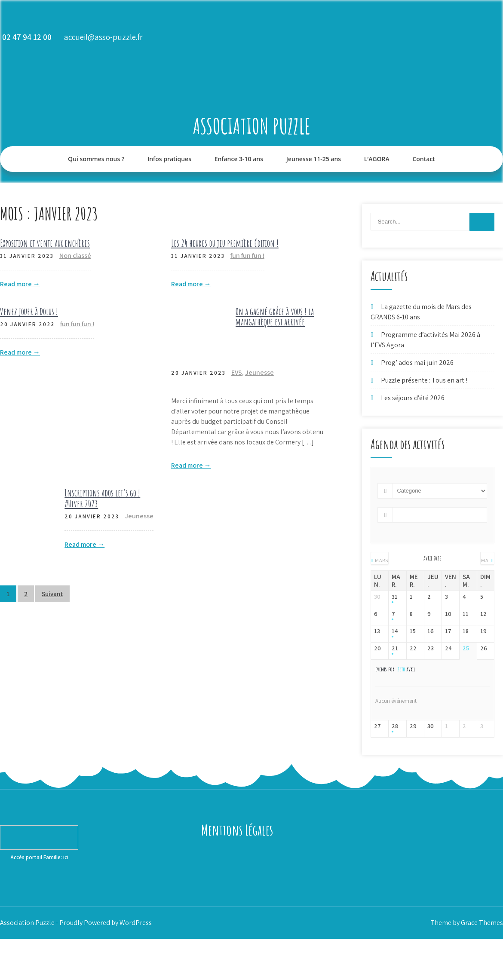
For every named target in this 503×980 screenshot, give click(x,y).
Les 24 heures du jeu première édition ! (225, 243)
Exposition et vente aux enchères (45, 243)
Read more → (20, 284)
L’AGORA (377, 159)
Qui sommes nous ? (96, 159)
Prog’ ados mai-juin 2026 (417, 363)
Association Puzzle (252, 126)
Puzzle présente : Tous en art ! (424, 380)
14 (395, 631)
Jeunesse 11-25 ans (314, 159)
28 (395, 726)
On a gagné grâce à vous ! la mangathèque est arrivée (275, 317)
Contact (423, 159)
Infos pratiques (169, 159)
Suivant (52, 594)
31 (395, 597)
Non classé (75, 256)
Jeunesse (259, 372)
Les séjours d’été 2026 (413, 398)
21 (395, 648)
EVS (237, 372)
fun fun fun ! (247, 256)
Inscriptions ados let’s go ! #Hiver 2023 (102, 498)
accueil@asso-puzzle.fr (103, 37)
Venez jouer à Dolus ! (29, 311)
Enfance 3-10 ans (239, 159)
